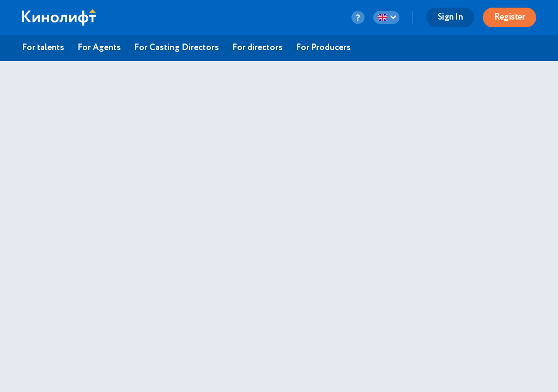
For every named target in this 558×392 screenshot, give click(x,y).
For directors (257, 48)
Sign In (450, 17)
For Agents (99, 48)
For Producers (323, 48)
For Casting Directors (177, 48)
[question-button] (358, 17)
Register (510, 17)
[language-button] (386, 17)
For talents (43, 48)
